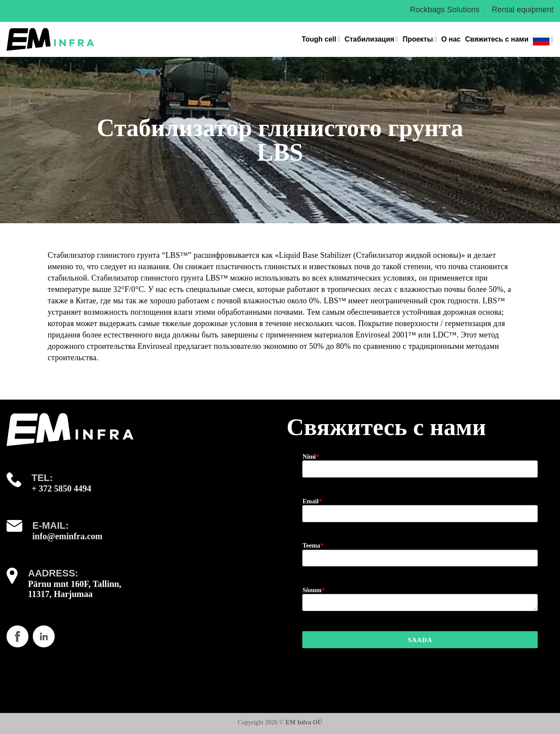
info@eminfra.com (67, 536)
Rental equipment (523, 10)
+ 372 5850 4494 (61, 488)
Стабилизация (371, 39)
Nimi (311, 457)
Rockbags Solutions (445, 10)
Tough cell (321, 39)
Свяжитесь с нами (497, 39)
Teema (313, 545)
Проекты (420, 39)
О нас (451, 39)
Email (312, 501)
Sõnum (313, 590)
